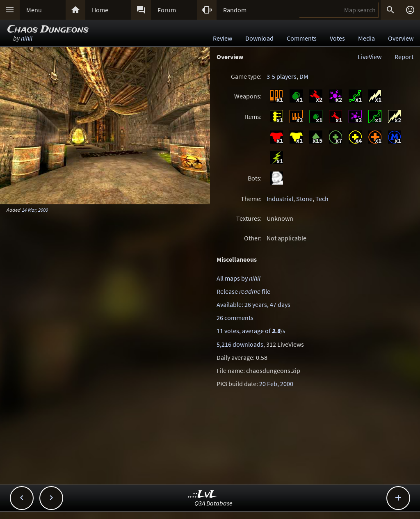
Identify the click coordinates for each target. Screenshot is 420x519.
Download (259, 38)
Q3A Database (213, 503)
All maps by (239, 278)
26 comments (235, 318)
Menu (34, 10)
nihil (27, 38)
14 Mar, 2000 (35, 210)
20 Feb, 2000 (276, 384)
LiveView (370, 57)
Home (100, 10)
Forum (167, 10)
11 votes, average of (251, 331)
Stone (304, 199)
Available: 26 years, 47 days (253, 304)
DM (304, 76)
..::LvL (202, 495)
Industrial (280, 199)
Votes (337, 38)
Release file (243, 291)
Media (366, 38)
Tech (322, 199)
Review (223, 38)
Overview (401, 38)
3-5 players (282, 76)
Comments (302, 38)
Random (235, 10)
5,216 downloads (240, 344)
